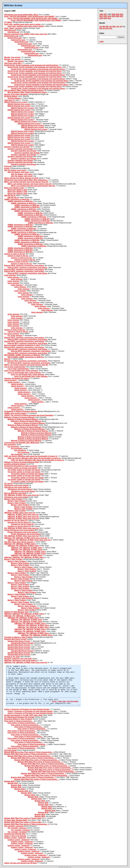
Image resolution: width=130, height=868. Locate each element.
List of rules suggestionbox (15, 367)
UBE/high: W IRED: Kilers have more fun (20, 513)
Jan (101, 26)
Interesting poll (10, 30)
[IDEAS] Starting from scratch (16, 102)
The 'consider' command (14, 826)
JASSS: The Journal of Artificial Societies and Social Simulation (29, 415)
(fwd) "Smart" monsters (13, 28)
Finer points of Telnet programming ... (19, 721)
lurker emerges (10, 275)
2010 (109, 18)
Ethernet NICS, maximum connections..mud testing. (24, 266)
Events (7, 168)
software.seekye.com (65, 867)
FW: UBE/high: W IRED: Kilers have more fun (22, 495)
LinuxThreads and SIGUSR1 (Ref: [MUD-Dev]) (22, 443)
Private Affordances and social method (19, 530)
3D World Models (11, 96)
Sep (101, 28)
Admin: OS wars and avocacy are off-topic (20, 863)
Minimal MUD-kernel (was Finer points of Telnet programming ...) (29, 752)
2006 (117, 16)
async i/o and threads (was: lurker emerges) (21, 371)
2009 (105, 18)
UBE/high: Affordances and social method (20, 660)
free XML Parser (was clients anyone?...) (20, 542)
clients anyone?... (11, 380)
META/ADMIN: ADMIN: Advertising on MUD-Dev (22, 355)
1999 (113, 14)
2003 (105, 16)
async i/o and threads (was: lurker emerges (24, 373)
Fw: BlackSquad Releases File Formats (19, 717)
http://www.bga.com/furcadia (65, 701)
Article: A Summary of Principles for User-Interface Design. (27, 709)
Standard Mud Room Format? (16, 639)
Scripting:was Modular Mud (15, 834)
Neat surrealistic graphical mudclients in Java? (22, 345)
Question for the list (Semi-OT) (16, 520)
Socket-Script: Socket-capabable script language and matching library (31, 65)
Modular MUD (9, 781)
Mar (104, 26)
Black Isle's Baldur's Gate (14, 188)
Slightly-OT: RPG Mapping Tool (16, 612)
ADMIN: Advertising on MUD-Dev (17, 199)
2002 (101, 16)
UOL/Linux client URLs (13, 63)
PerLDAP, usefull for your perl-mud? (18, 659)
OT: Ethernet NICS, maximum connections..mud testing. (26, 361)
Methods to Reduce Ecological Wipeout (19, 417)
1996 (101, 14)
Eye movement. (10, 445)
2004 (109, 16)
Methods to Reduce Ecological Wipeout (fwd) (22, 462)
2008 (101, 18)
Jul (121, 26)
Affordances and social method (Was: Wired (21, 15)
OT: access (8, 483)
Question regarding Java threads (17, 147)
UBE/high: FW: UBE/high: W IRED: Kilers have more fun (26, 538)
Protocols (8, 166)
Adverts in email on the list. (15, 254)
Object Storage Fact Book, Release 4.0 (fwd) (21, 178)
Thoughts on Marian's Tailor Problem (18, 637)
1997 (105, 14)
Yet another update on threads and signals (21, 468)
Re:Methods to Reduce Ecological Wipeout (21, 411)
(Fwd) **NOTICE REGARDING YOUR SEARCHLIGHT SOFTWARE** (30, 16)
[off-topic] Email (10, 750)
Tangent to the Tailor (12, 657)
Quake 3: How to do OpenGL (15, 836)
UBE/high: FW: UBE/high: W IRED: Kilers (20, 544)
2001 (121, 14)
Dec (111, 28)
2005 (113, 16)
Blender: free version (12, 57)
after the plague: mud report (15, 170)
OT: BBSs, (8, 22)
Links (101, 42)
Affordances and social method (16, 485)
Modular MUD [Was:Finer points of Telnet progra (23, 818)
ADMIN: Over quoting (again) (15, 413)
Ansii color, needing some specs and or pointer (22, 24)
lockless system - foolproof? (15, 838)
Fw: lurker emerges (12, 334)
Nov (107, 28)
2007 (121, 16)
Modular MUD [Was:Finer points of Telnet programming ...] (27, 754)
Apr (111, 26)
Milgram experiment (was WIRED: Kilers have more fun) (26, 34)
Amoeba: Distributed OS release (17, 378)
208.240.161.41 (10, 196)
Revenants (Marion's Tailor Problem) (18, 719)
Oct (104, 28)
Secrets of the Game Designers (16, 94)
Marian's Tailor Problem (13, 499)
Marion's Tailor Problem (13, 559)
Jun (117, 26)
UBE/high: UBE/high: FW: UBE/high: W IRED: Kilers (24, 557)
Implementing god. (11, 36)
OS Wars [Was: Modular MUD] (16, 820)
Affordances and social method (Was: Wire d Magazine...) (26, 180)
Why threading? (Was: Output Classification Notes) (24, 90)
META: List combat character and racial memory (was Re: (26, 182)
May (114, 26)
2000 (117, 14)
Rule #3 (7, 359)
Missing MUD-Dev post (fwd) (15, 493)
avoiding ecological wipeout (15, 464)
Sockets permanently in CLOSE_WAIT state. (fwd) (23, 715)
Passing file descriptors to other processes (21, 466)
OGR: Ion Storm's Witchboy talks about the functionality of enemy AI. (31, 456)
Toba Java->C (9, 100)
